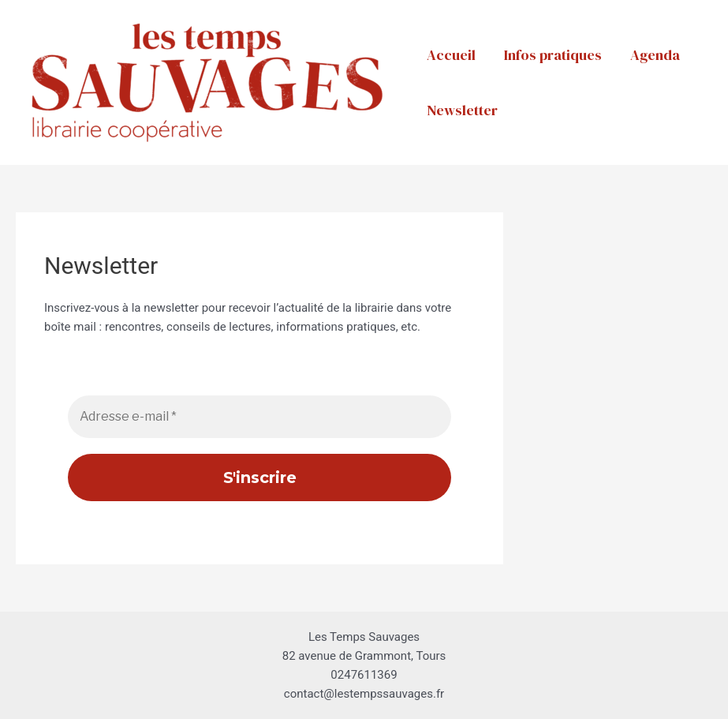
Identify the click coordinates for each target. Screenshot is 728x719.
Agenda (655, 55)
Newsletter (462, 110)
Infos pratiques (553, 55)
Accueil (451, 55)
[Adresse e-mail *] (259, 417)
